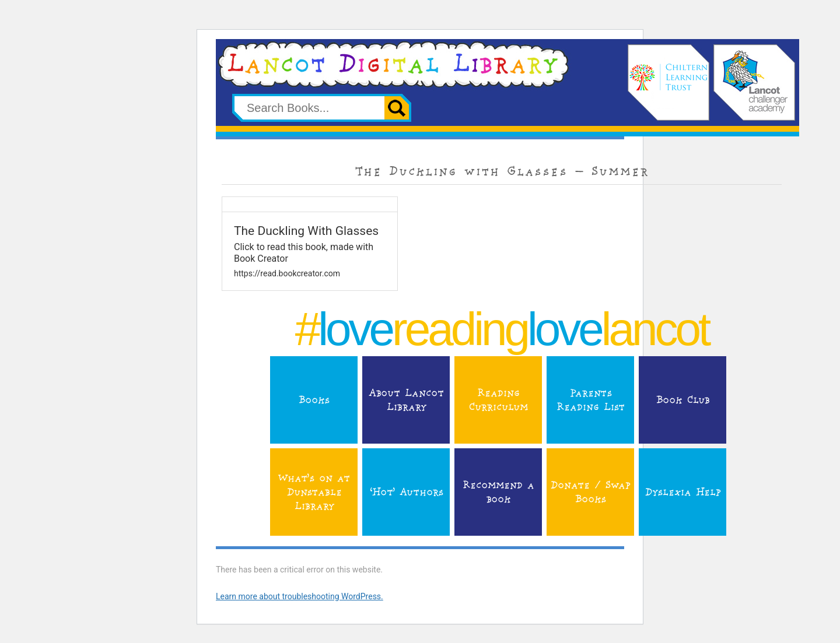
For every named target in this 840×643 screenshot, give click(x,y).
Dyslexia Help (682, 492)
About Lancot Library (406, 400)
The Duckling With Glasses (306, 231)
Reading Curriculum (498, 400)
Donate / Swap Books (590, 492)
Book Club (682, 400)
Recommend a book (498, 492)
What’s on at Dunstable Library (314, 492)
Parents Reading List (590, 400)
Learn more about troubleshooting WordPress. (300, 596)
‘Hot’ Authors (406, 492)
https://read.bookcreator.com (287, 273)
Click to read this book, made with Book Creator (304, 252)
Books (314, 400)
